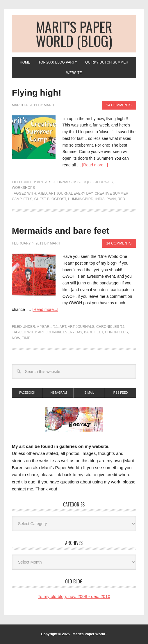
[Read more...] (95, 165)
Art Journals (58, 182)
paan (111, 199)
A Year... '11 (47, 327)
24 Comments (119, 105)
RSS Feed (121, 393)
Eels (28, 199)
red (121, 199)
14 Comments (119, 243)
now (16, 338)
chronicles (116, 332)
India (100, 199)
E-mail (89, 393)
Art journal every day (71, 193)
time (26, 338)
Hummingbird (81, 199)
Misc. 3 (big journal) (93, 182)
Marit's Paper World (89, 634)
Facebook (27, 393)
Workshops (23, 188)
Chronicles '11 (110, 327)
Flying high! (37, 93)
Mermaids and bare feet (61, 231)
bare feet (93, 332)
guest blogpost (50, 199)
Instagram (58, 393)
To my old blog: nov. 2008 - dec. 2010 (74, 596)
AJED (42, 193)
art (40, 182)
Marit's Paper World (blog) (74, 34)
